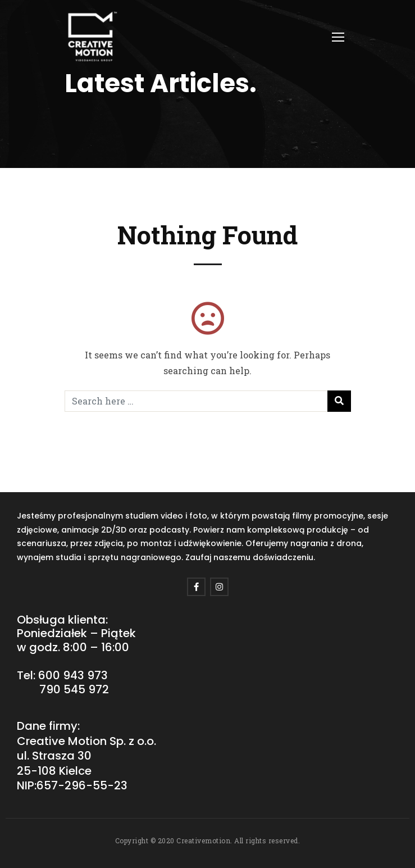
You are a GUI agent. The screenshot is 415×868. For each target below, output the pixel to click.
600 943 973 (73, 675)
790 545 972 (74, 689)
